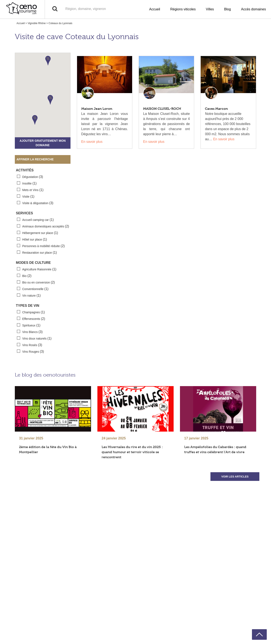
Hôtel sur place (32, 239)
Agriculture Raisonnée (37, 269)
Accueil (155, 9)
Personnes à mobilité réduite (41, 246)
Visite (26, 196)
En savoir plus (92, 142)
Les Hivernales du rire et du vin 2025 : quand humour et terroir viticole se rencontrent (132, 452)
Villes (210, 9)
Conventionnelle (33, 289)
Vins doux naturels (34, 338)
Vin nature (29, 295)
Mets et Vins (30, 190)
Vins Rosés (30, 345)
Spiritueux (29, 325)
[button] (48, 61)
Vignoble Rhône (37, 23)
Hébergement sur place (37, 233)
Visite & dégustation (35, 203)
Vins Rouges (30, 351)
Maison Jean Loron (97, 109)
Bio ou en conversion (36, 282)
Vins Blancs (30, 332)
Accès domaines (254, 9)
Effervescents (31, 319)
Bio (24, 276)
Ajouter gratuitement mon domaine (43, 143)
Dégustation (30, 177)
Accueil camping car (35, 220)
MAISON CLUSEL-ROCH (162, 109)
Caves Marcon (216, 109)
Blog (227, 9)
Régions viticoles (183, 9)
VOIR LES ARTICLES (235, 477)
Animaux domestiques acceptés (43, 226)
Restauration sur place (37, 252)
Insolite (27, 183)
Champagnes (31, 312)
